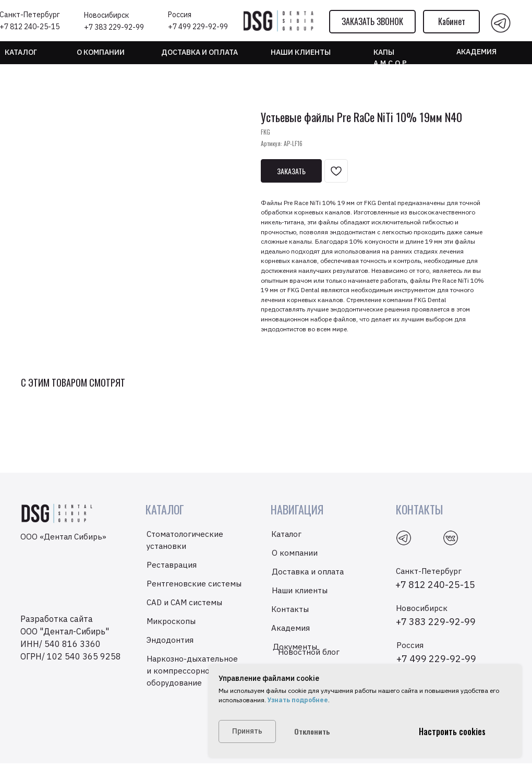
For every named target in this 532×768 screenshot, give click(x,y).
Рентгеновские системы (194, 584)
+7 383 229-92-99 (114, 27)
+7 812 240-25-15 (435, 585)
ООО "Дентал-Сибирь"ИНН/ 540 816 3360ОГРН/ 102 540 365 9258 (71, 644)
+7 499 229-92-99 (198, 27)
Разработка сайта (57, 619)
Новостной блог (309, 652)
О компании (101, 52)
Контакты (290, 609)
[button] (372, 22)
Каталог (21, 52)
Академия (476, 52)
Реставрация (172, 565)
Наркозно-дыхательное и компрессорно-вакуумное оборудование (200, 671)
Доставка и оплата (199, 52)
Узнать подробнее (297, 700)
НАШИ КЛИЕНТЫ (301, 52)
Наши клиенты (300, 590)
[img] (501, 23)
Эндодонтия (170, 640)
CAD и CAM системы (184, 602)
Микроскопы (171, 621)
